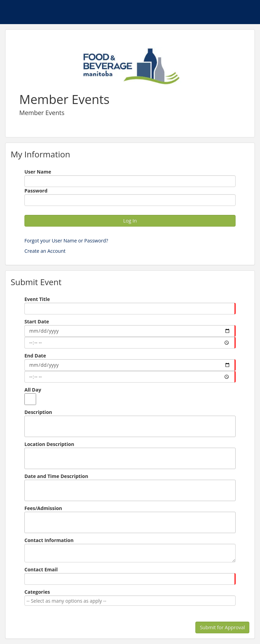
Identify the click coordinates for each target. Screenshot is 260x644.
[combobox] (129, 601)
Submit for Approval (222, 627)
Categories (37, 592)
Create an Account (45, 251)
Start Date (37, 321)
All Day (33, 390)
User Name (38, 172)
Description (38, 412)
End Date (35, 356)
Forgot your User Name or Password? (66, 241)
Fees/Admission (43, 508)
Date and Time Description (56, 476)
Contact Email (41, 569)
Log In (130, 221)
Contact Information (49, 540)
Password (36, 191)
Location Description (49, 444)
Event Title (37, 299)
